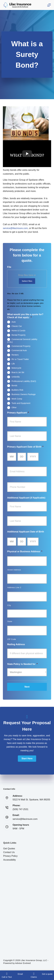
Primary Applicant (18, 413)
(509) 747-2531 (21, 809)
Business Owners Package (24, 394)
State (10, 621)
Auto (14, 322)
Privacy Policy (11, 856)
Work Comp (17, 399)
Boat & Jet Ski (18, 372)
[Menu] (49, 5)
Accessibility (10, 860)
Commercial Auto (19, 350)
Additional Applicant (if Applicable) (26, 498)
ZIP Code (12, 639)
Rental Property (19, 335)
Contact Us (9, 852)
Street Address (14, 570)
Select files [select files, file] (27, 281)
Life (13, 364)
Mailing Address (16, 644)
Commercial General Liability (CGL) (22, 341)
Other (14, 407)
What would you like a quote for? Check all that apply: (25, 316)
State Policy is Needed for (22, 664)
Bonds (14, 385)
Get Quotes (9, 849)
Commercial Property (21, 346)
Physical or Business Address (25, 551)
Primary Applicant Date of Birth (25, 447)
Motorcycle (16, 368)
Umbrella (16, 377)
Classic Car (17, 326)
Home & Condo (18, 331)
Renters (15, 355)
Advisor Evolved (23, 963)
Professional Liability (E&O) (24, 381)
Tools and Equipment (21, 403)
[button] (27, 759)
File (9, 267)
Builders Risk (17, 390)
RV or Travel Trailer (20, 359)
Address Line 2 (14, 587)
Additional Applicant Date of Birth (26, 532)
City (9, 605)
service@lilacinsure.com (15, 228)
